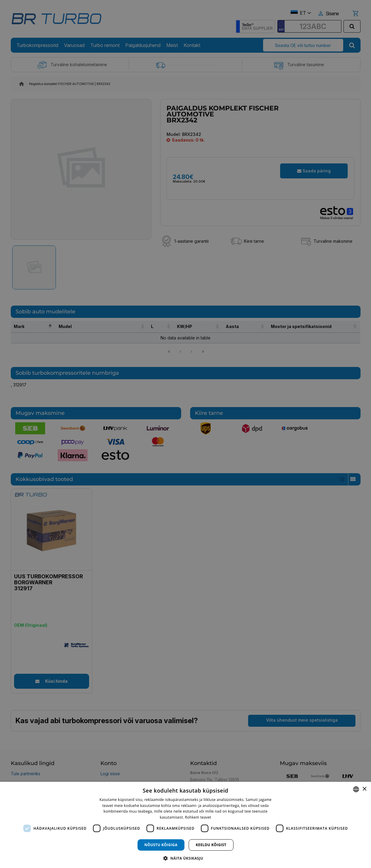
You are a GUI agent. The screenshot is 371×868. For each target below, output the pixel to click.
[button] (185, 858)
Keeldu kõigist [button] (211, 845)
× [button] (364, 789)
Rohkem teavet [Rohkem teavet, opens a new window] (198, 817)
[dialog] (185, 825)
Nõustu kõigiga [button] (161, 845)
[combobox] (356, 789)
